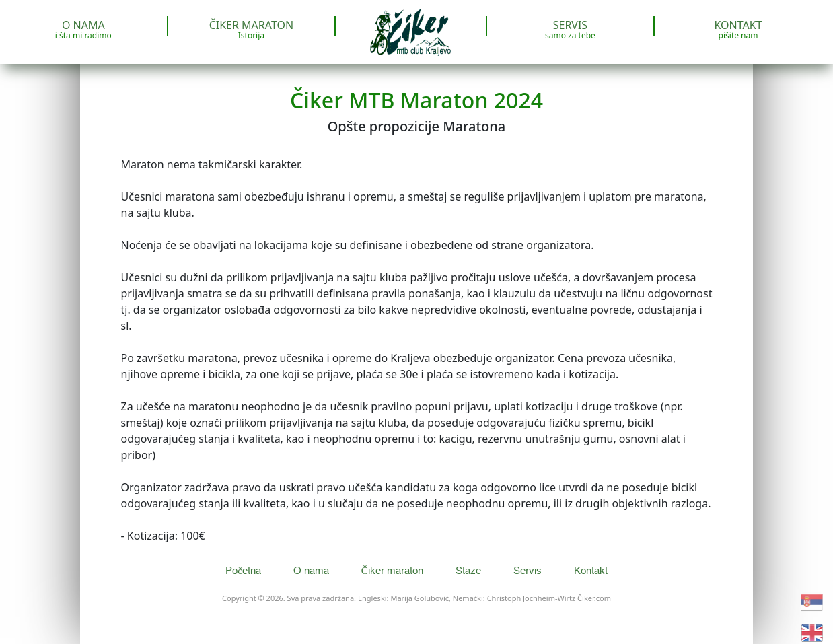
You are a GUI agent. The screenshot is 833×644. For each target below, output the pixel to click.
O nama (83, 29)
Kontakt (738, 29)
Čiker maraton (251, 29)
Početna (245, 571)
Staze (470, 571)
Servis (570, 29)
